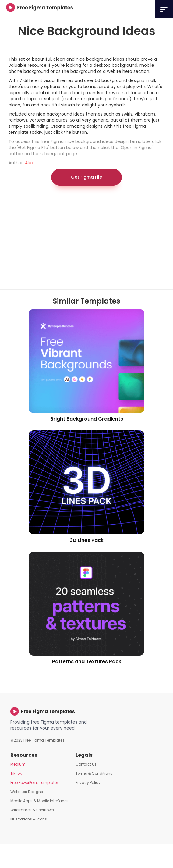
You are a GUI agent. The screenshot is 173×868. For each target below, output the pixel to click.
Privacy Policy (88, 783)
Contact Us (86, 764)
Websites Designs (27, 792)
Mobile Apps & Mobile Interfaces (39, 801)
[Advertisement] (75, 240)
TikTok (16, 773)
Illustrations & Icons (29, 819)
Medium (18, 764)
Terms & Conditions (94, 773)
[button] (164, 9)
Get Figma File (86, 177)
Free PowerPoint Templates (35, 783)
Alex (29, 163)
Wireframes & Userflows (32, 810)
